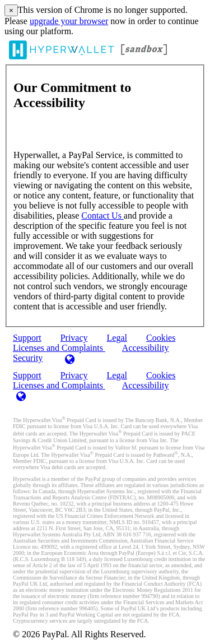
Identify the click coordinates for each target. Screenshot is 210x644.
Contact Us (102, 216)
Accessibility (146, 348)
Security (28, 358)
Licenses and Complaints (59, 385)
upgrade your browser (69, 21)
